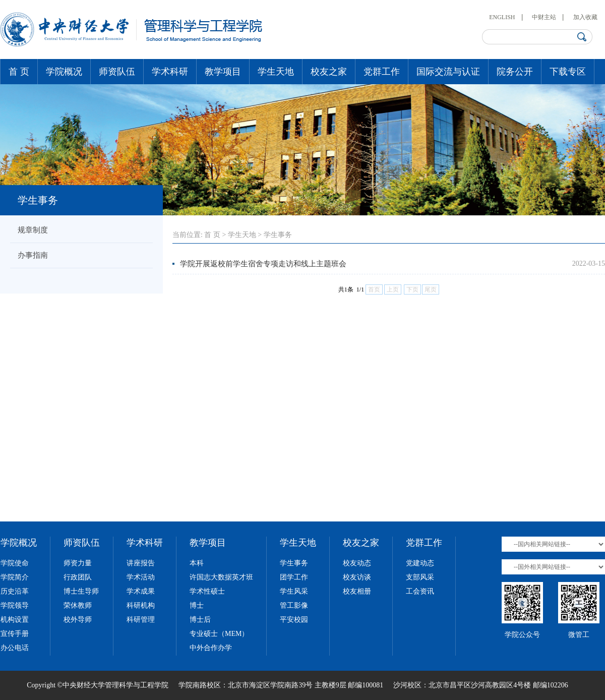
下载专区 (568, 72)
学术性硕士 (207, 591)
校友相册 (357, 591)
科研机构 (141, 605)
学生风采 (294, 591)
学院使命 (15, 563)
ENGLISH (502, 17)
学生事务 (278, 235)
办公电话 (15, 648)
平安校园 (294, 620)
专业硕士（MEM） (219, 634)
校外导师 (78, 620)
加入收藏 (585, 17)
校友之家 (329, 72)
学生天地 (276, 72)
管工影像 (294, 605)
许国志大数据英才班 (221, 577)
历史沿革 (15, 591)
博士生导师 (81, 591)
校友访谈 (357, 577)
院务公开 (515, 72)
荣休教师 (78, 605)
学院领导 (15, 605)
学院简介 (15, 577)
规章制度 (33, 230)
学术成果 (141, 591)
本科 (197, 563)
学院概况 (64, 72)
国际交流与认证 (448, 72)
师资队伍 (117, 72)
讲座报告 (141, 563)
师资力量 (78, 563)
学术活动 (141, 577)
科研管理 (141, 620)
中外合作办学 (211, 648)
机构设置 (15, 620)
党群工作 (382, 72)
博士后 (200, 620)
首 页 (19, 72)
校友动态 (357, 563)
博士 (197, 605)
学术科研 (170, 72)
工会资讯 (420, 591)
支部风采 (420, 577)
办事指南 (33, 255)
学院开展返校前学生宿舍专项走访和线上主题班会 (263, 264)
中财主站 (544, 17)
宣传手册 (15, 634)
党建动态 (420, 563)
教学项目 (223, 72)
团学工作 (294, 577)
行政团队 (78, 577)
